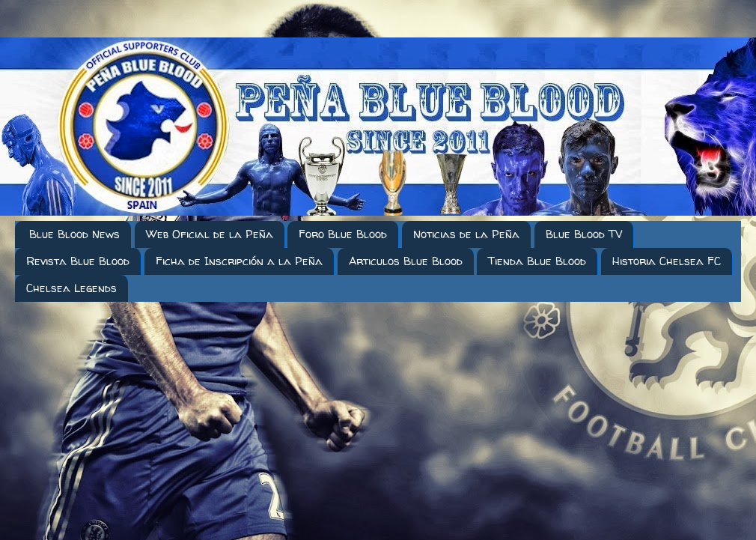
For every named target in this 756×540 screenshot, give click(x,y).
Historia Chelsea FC (667, 261)
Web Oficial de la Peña (210, 234)
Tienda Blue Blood (537, 261)
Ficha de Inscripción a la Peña (239, 261)
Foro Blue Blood (343, 234)
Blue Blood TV (584, 234)
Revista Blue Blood (78, 261)
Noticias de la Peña (466, 234)
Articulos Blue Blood (406, 261)
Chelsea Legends (71, 288)
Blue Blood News (74, 234)
